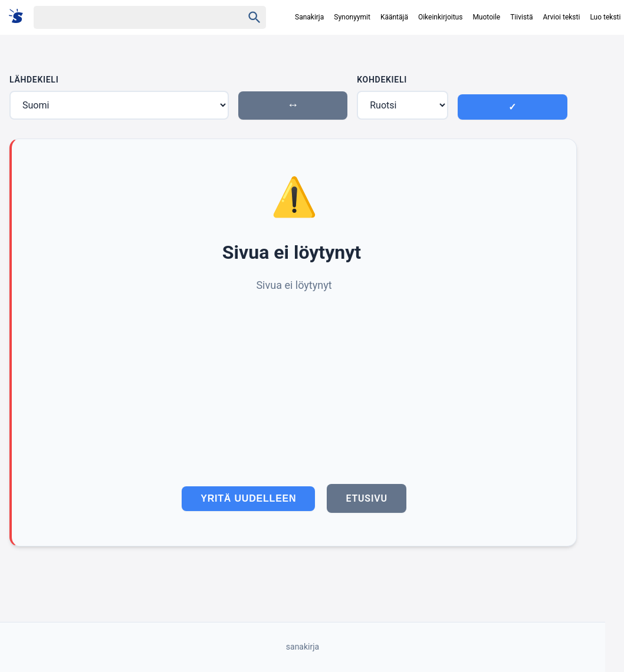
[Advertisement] (294, 383)
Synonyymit (352, 17)
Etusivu (366, 498)
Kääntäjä (394, 17)
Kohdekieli (382, 80)
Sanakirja (309, 17)
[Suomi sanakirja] (20, 17)
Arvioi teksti (562, 17)
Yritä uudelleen (248, 498)
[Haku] (128, 17)
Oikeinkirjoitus (440, 17)
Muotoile (486, 17)
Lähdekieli (34, 80)
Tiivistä (521, 17)
